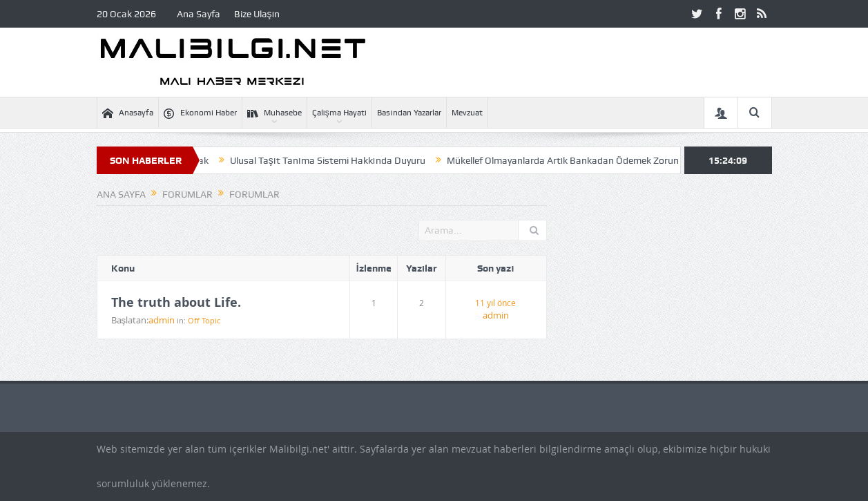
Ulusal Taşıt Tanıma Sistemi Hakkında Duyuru (332, 160)
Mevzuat (467, 113)
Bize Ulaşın (257, 14)
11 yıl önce (495, 303)
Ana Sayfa (199, 14)
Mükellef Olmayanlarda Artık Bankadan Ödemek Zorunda (573, 160)
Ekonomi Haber (200, 113)
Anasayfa (128, 113)
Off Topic (204, 320)
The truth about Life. (176, 303)
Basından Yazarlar (409, 113)
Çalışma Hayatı (340, 113)
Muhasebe (274, 113)
